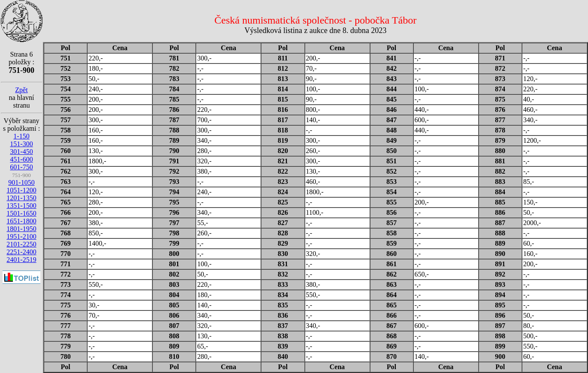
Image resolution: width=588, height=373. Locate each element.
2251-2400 (21, 252)
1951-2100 (21, 236)
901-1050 (21, 182)
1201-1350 (21, 198)
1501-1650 (21, 213)
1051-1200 (21, 190)
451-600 (21, 159)
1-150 (21, 136)
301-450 (21, 152)
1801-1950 (21, 229)
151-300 (21, 144)
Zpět (21, 90)
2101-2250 (21, 244)
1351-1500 (21, 206)
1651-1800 (21, 221)
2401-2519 (21, 260)
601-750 (21, 167)
